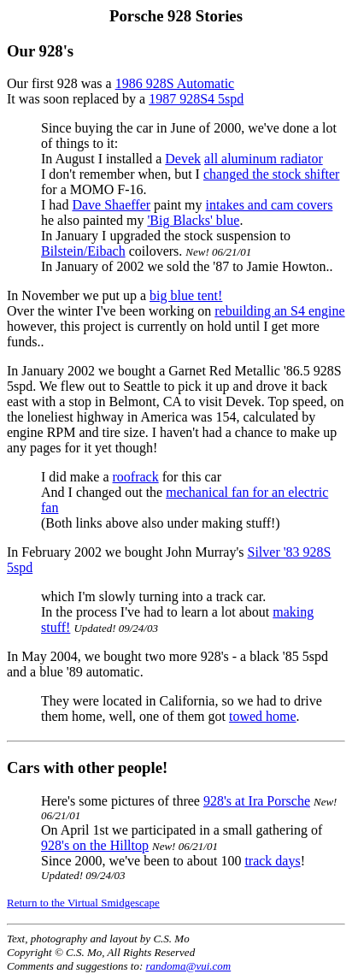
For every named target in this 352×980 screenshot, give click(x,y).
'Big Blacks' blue (193, 220)
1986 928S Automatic (175, 83)
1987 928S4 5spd (196, 99)
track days (272, 861)
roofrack (136, 477)
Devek (183, 159)
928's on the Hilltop (95, 845)
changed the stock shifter (272, 174)
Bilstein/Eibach (83, 251)
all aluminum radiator (264, 159)
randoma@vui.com (189, 966)
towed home (263, 716)
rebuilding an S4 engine (279, 311)
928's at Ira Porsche (257, 801)
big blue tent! (186, 295)
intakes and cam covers (270, 205)
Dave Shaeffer (111, 205)
